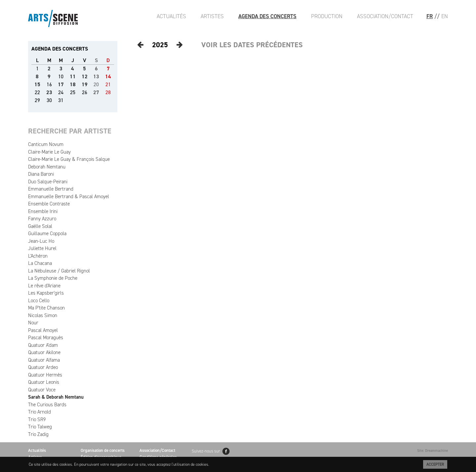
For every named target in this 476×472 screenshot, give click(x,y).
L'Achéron (38, 256)
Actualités (171, 16)
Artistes (212, 16)
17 (61, 84)
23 (49, 92)
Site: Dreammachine (433, 451)
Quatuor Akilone (44, 352)
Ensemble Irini (43, 211)
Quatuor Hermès (45, 375)
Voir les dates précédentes (252, 45)
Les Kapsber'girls (46, 293)
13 (96, 76)
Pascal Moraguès (46, 338)
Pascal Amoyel (43, 330)
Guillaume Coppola (47, 234)
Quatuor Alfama (44, 360)
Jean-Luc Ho (41, 241)
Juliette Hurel (42, 248)
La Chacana (40, 263)
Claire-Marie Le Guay (49, 152)
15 (37, 84)
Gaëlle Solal (40, 226)
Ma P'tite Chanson (46, 308)
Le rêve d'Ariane (44, 286)
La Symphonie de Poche (53, 278)
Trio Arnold (40, 412)
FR (430, 16)
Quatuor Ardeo (43, 367)
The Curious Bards (47, 405)
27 (96, 92)
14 (108, 76)
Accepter (435, 464)
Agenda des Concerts (267, 16)
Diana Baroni (41, 174)
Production (327, 16)
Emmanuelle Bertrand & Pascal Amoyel (69, 197)
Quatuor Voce (42, 390)
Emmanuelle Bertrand (51, 189)
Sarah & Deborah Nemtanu (56, 397)
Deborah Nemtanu (47, 167)
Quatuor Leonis (44, 382)
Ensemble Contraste (49, 204)
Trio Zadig (38, 434)
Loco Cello (39, 301)
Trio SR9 (37, 419)
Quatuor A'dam (43, 345)
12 (85, 76)
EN (445, 16)
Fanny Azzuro (42, 219)
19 (85, 84)
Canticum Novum (46, 144)
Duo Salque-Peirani (48, 182)
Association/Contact (385, 16)
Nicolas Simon (43, 315)
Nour (33, 323)
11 (73, 76)
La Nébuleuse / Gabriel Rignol (59, 271)
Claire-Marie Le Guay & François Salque (69, 159)
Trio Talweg (40, 427)
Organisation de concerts (103, 450)
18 (73, 84)
